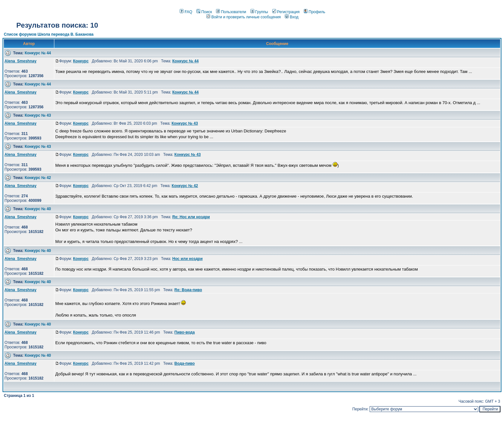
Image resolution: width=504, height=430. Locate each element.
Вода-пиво (185, 363)
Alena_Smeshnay (20, 61)
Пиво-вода (185, 332)
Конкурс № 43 (38, 115)
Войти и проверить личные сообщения (243, 17)
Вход (292, 17)
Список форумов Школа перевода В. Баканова (49, 34)
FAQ (186, 12)
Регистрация (286, 12)
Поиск (204, 12)
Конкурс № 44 (38, 53)
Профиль (315, 12)
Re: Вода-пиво (188, 290)
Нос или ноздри (187, 259)
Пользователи (231, 12)
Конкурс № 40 (38, 209)
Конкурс (81, 61)
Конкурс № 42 (38, 178)
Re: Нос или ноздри (191, 217)
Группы (259, 12)
